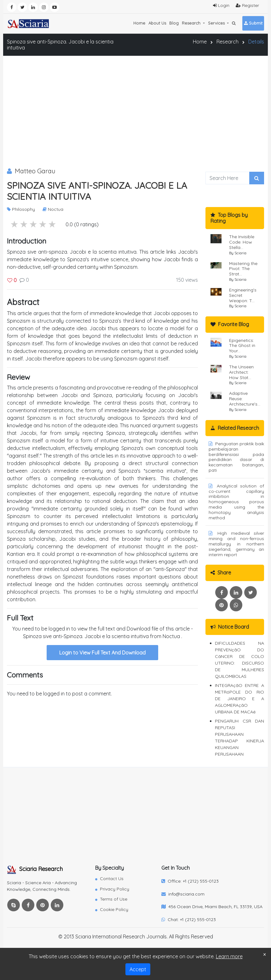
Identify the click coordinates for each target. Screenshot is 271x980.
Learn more (229, 956)
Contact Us (109, 879)
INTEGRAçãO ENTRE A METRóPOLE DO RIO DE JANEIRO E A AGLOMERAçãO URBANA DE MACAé (239, 699)
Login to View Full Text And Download (102, 653)
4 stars (24, 224)
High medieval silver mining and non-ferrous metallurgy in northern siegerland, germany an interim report (236, 544)
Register (247, 5)
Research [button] (192, 23)
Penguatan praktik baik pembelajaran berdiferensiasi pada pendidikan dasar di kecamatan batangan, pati (236, 457)
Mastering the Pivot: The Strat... (243, 269)
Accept (138, 969)
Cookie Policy (112, 909)
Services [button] (217, 23)
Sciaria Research (35, 869)
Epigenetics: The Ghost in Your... (242, 346)
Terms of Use (111, 899)
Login (221, 5)
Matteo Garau (31, 171)
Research (228, 42)
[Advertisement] (135, 112)
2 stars (43, 224)
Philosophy (21, 209)
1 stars (53, 224)
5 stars (15, 224)
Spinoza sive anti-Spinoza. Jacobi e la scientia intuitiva (97, 191)
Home (139, 23)
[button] (234, 23)
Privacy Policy (112, 889)
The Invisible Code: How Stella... (242, 242)
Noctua (53, 209)
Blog (174, 23)
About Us (157, 23)
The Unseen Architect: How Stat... (241, 372)
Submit (253, 23)
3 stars (34, 224)
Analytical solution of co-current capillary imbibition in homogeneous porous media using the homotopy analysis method (236, 502)
